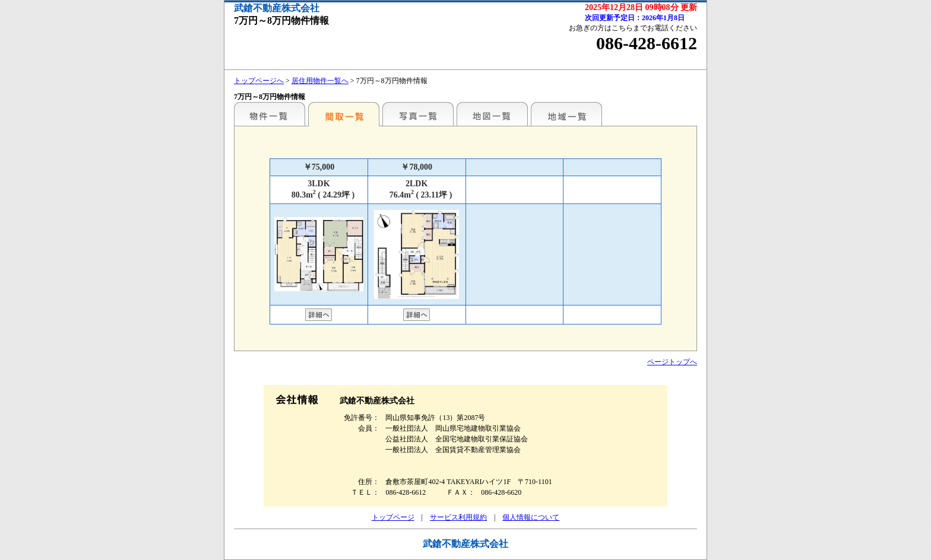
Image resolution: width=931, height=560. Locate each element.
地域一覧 (566, 114)
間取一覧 (344, 114)
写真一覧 (418, 114)
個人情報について (531, 517)
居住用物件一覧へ (320, 81)
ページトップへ (672, 362)
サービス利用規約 (458, 517)
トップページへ (259, 81)
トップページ (393, 517)
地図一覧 (492, 114)
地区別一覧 (270, 114)
